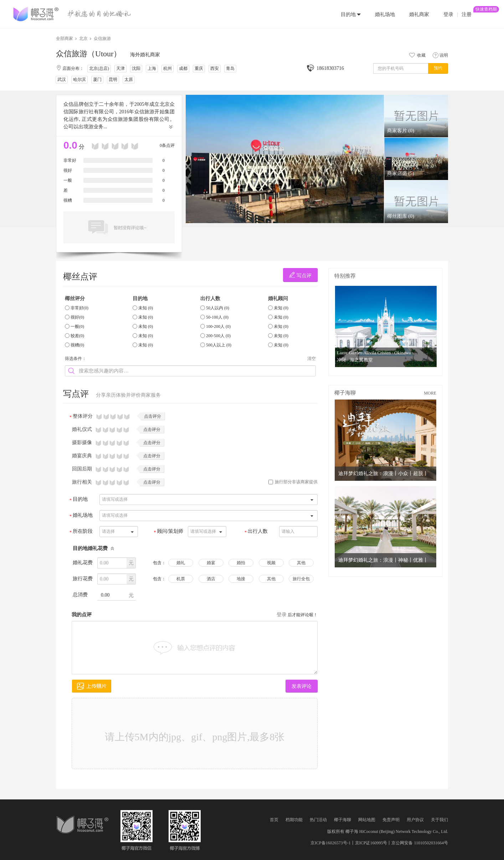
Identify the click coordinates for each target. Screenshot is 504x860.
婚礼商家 (419, 14)
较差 (77, 336)
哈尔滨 (79, 79)
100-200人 (218, 326)
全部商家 (65, 38)
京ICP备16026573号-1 (331, 843)
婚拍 (241, 563)
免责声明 (391, 820)
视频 (271, 563)
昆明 (113, 79)
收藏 (417, 55)
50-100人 (217, 317)
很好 (77, 317)
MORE (430, 393)
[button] (351, 14)
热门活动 (318, 820)
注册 (467, 12)
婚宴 (211, 563)
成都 (183, 68)
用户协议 (415, 820)
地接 (241, 579)
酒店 (211, 579)
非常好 (79, 308)
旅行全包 (301, 579)
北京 (83, 38)
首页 (274, 820)
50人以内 (218, 308)
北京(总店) (99, 68)
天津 (120, 68)
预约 (438, 68)
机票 (181, 579)
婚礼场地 (385, 14)
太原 (129, 79)
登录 (448, 14)
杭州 (168, 68)
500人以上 (219, 345)
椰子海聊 (343, 820)
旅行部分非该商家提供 (293, 482)
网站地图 (367, 820)
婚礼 (181, 563)
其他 (301, 563)
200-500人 (218, 336)
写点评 (300, 275)
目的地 (348, 14)
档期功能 (294, 820)
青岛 (230, 68)
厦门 (97, 79)
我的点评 (82, 615)
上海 (152, 68)
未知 (146, 308)
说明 (440, 55)
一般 (77, 326)
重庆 (199, 68)
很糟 (77, 345)
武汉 (62, 79)
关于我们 (439, 820)
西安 (215, 68)
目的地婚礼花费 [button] (94, 548)
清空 (312, 359)
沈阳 (136, 68)
